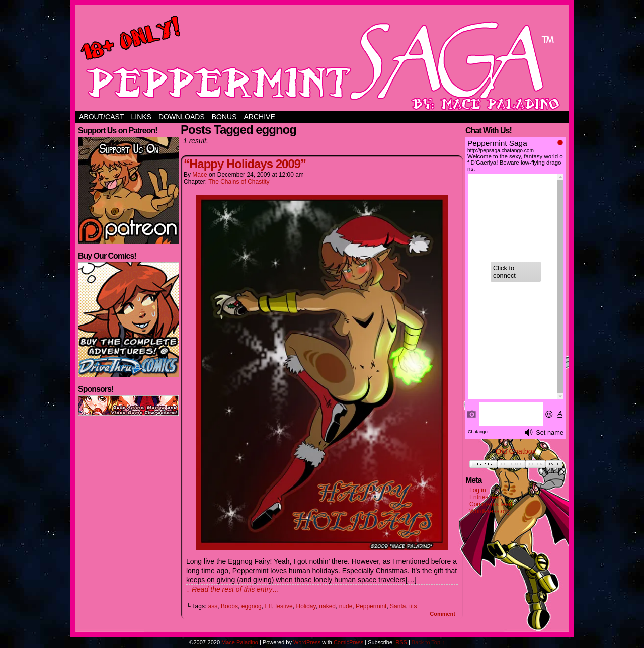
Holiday (306, 606)
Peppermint (371, 606)
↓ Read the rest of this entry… (233, 589)
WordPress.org (490, 511)
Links (141, 117)
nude (346, 606)
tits (413, 606)
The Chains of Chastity (239, 182)
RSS (401, 642)
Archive (260, 117)
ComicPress (348, 642)
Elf (268, 606)
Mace (199, 175)
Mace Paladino (240, 642)
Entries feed (486, 497)
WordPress (307, 642)
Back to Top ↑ (428, 642)
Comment (442, 614)
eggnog (252, 606)
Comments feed (491, 504)
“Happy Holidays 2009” (245, 164)
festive (284, 606)
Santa (398, 606)
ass (213, 606)
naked (327, 606)
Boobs (229, 606)
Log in (478, 490)
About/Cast (101, 117)
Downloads (182, 117)
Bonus (224, 117)
